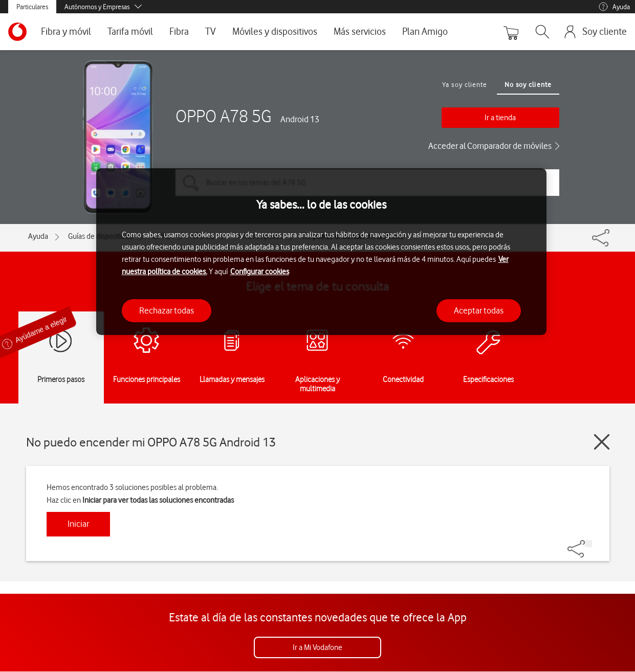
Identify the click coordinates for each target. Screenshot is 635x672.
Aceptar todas (479, 310)
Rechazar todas (167, 310)
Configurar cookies (260, 272)
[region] (321, 252)
